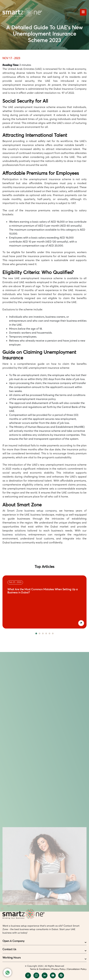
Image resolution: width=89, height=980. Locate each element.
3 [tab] (43, 633)
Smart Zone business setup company (32, 511)
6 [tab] (53, 633)
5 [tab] (49, 633)
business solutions (14, 534)
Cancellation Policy (77, 969)
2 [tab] (40, 633)
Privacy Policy (58, 969)
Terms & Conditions (40, 969)
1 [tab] (36, 633)
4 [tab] (46, 633)
